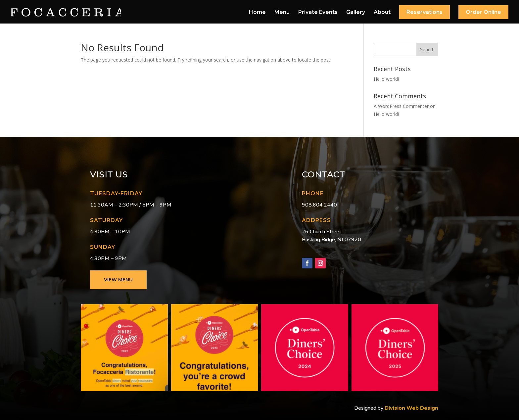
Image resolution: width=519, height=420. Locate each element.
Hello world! (386, 79)
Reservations (425, 12)
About (382, 13)
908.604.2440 (319, 205)
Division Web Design (411, 408)
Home (257, 13)
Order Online (483, 12)
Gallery (356, 13)
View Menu (118, 280)
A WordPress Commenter (401, 106)
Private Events (318, 13)
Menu (282, 13)
